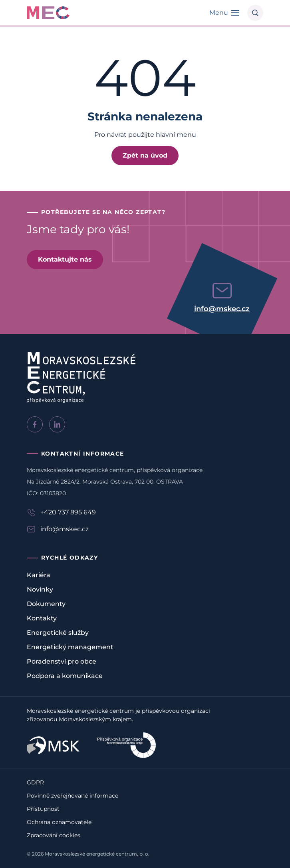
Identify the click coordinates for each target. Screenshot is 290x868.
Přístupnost (43, 809)
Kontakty (42, 618)
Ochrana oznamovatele (59, 822)
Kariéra (39, 575)
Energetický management (70, 647)
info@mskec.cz (222, 309)
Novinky (40, 589)
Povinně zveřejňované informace (72, 796)
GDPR (35, 782)
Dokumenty (46, 604)
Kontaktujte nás (65, 259)
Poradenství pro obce (62, 661)
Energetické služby (58, 633)
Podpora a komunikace (65, 676)
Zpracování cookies (54, 835)
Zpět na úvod (145, 155)
